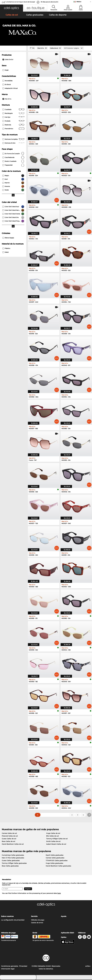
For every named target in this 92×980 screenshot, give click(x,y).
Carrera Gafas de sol (9, 834)
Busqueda (54, 10)
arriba (88, 966)
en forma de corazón (13, 154)
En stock (7, 85)
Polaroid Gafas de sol (10, 836)
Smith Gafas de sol (53, 842)
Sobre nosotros (7, 917)
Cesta (81, 10)
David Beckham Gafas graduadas (58, 866)
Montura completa (13, 140)
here (59, 894)
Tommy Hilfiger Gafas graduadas (14, 864)
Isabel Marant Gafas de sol (56, 844)
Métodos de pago (38, 920)
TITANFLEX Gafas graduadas (57, 861)
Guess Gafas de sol (9, 839)
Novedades (7, 81)
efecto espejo (8, 238)
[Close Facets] (13, 49)
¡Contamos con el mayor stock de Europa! (21, 2)
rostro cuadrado (13, 162)
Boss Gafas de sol (8, 842)
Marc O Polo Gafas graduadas (13, 858)
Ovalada (13, 121)
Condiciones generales (10, 966)
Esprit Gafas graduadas (55, 856)
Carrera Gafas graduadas (55, 858)
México (79, 2)
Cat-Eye (13, 118)
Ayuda (64, 917)
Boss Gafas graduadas (10, 866)
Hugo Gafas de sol (53, 834)
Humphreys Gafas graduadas (13, 856)
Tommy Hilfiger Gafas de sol (57, 839)
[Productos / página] (74, 49)
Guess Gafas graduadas (11, 861)
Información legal (8, 969)
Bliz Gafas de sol (52, 836)
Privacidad (23, 966)
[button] (12, 8)
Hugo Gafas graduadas (54, 864)
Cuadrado (13, 110)
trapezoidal (13, 166)
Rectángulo (13, 114)
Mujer (6, 71)
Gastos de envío (37, 923)
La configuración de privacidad (13, 920)
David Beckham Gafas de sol (13, 844)
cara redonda (13, 158)
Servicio (34, 917)
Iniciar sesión (68, 10)
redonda (13, 125)
